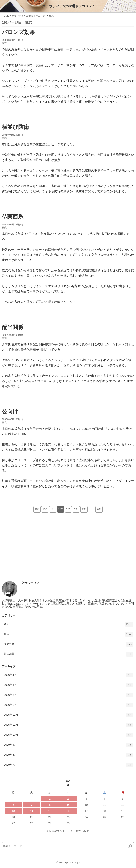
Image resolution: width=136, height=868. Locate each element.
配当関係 (13, 327)
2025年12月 (68, 716)
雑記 (68, 625)
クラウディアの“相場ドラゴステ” (68, 6)
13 (13, 811)
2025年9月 (68, 746)
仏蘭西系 (13, 217)
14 (32, 811)
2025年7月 (68, 766)
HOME (5, 16)
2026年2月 (68, 696)
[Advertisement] (31, 553)
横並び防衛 (15, 127)
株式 (51, 16)
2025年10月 (68, 736)
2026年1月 (68, 706)
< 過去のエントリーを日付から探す (68, 831)
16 (68, 811)
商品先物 (68, 645)
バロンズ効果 (18, 32)
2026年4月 (68, 676)
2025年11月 (68, 726)
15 (50, 811)
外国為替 (68, 655)
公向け (10, 412)
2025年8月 (68, 756)
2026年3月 (68, 686)
